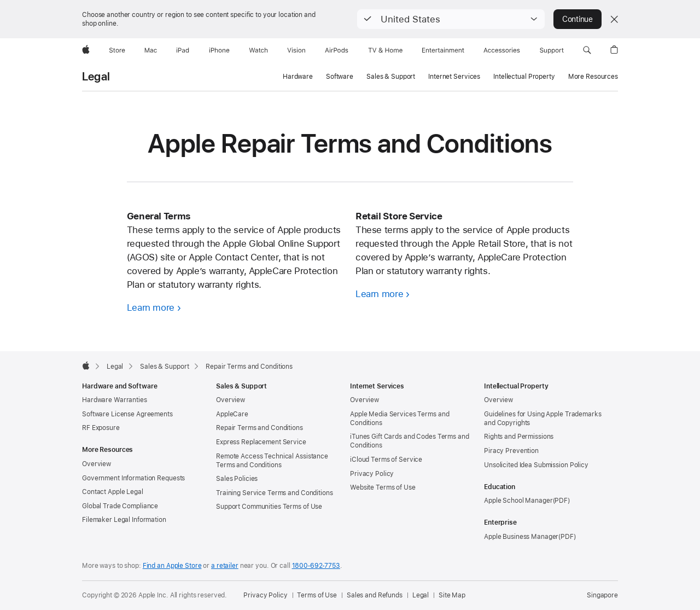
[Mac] (151, 50)
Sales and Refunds (375, 595)
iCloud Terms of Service (386, 460)
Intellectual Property (524, 77)
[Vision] (296, 50)
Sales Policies (237, 479)
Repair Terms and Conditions (259, 428)
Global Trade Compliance (120, 506)
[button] (451, 19)
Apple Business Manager (521, 537)
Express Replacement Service (261, 442)
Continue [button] (577, 19)
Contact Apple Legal (113, 492)
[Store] (117, 50)
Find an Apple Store (172, 566)
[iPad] (183, 50)
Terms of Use (317, 595)
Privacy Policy (372, 474)
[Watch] (258, 50)
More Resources (593, 77)
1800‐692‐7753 (316, 566)
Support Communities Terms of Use (269, 507)
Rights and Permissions (519, 437)
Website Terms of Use (383, 487)
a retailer (225, 566)
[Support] (552, 50)
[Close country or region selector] (614, 19)
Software (340, 77)
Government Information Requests (133, 478)
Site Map (452, 595)
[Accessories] (502, 50)
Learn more (151, 307)
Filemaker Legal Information (124, 520)
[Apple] (86, 50)
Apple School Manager (518, 501)
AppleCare (232, 414)
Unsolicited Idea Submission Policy (536, 465)
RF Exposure (101, 428)
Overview (97, 464)
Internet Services (454, 77)
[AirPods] (337, 50)
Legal (96, 77)
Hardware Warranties (115, 400)
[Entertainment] (443, 50)
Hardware (298, 77)
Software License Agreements (127, 414)
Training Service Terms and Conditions (275, 493)
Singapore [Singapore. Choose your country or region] (602, 595)
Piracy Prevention (511, 451)
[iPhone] (219, 50)
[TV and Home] (385, 50)
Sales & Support (391, 77)
